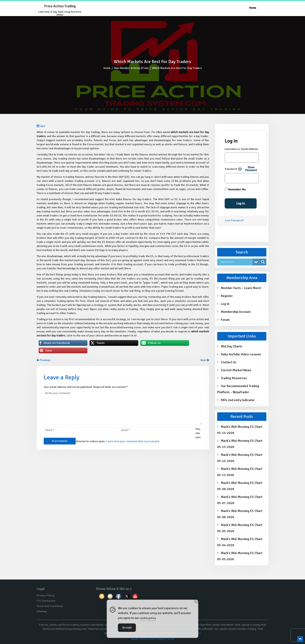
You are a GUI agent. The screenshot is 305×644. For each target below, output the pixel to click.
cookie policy (148, 618)
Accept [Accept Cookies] (127, 628)
